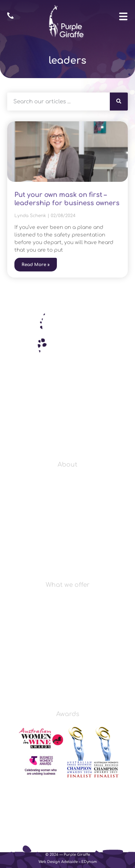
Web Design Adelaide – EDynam (68, 862)
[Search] (119, 102)
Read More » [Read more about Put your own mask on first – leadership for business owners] (36, 265)
